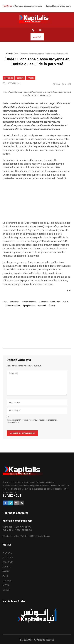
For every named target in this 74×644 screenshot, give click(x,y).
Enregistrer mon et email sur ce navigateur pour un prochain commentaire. (32, 421)
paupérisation (30, 306)
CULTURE (7, 581)
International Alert (14, 306)
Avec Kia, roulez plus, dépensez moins (29, 6)
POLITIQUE (8, 558)
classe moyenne (30, 302)
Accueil (9, 54)
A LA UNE (7, 553)
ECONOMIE (9, 78)
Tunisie (31, 78)
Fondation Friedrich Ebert (50, 302)
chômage (15, 302)
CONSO (6, 590)
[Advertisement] (37, 202)
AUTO (5, 576)
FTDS (66, 302)
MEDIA (6, 585)
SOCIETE (20, 78)
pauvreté (42, 306)
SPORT (6, 571)
